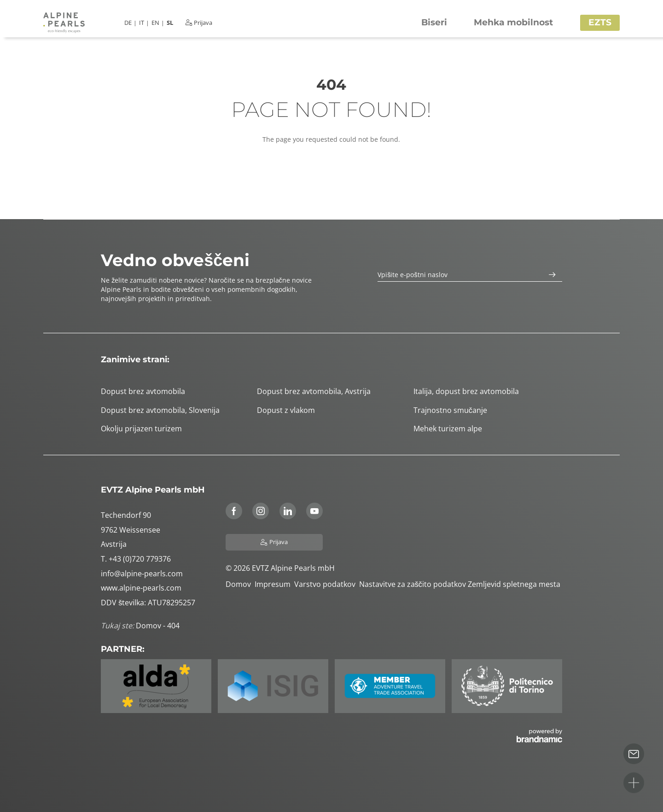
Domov (240, 584)
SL (170, 23)
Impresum (274, 584)
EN (155, 23)
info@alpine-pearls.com (142, 574)
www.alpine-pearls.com (141, 588)
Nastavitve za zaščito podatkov (413, 584)
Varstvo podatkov (327, 584)
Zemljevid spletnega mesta (515, 584)
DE (128, 23)
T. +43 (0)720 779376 (136, 559)
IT (142, 23)
